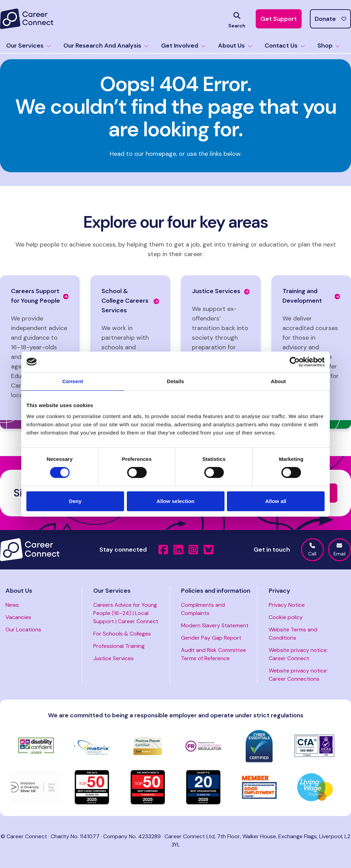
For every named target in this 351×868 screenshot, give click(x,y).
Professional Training (119, 646)
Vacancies (18, 617)
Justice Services (113, 658)
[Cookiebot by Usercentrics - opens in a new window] (295, 362)
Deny (75, 501)
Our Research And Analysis (106, 46)
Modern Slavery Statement (215, 625)
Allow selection (176, 501)
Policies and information (216, 591)
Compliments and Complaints (203, 609)
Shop (329, 46)
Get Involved (183, 46)
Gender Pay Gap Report (211, 638)
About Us (235, 46)
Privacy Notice (287, 605)
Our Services (29, 46)
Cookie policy (286, 617)
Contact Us (285, 46)
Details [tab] (175, 381)
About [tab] (278, 381)
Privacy (280, 591)
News (12, 605)
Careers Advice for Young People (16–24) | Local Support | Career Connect (126, 613)
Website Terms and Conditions (293, 634)
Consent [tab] (73, 381)
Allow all (276, 501)
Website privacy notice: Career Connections (298, 675)
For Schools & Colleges (122, 634)
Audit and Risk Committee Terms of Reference (214, 654)
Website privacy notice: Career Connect (298, 654)
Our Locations (23, 630)
